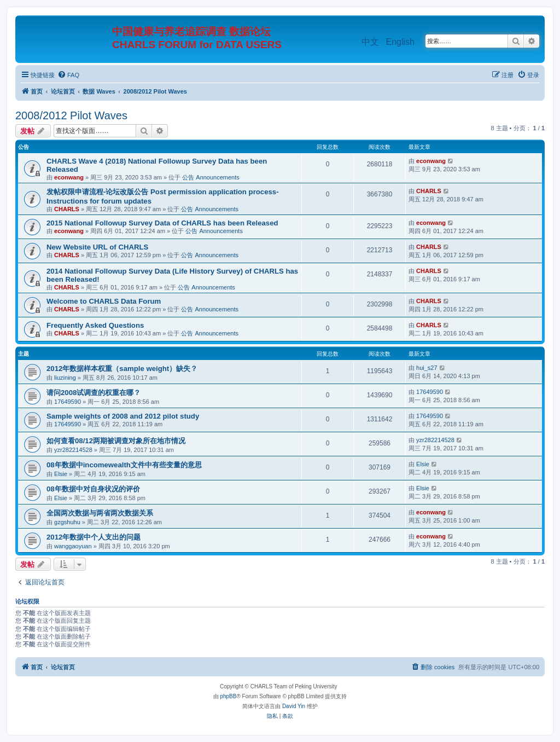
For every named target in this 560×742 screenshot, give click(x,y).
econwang (69, 177)
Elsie (61, 474)
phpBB (228, 696)
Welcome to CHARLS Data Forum (104, 301)
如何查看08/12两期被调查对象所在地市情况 (116, 441)
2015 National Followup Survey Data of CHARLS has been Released (162, 223)
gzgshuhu (67, 522)
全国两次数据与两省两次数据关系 (100, 513)
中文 (370, 42)
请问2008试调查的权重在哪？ (94, 393)
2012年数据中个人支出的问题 (94, 537)
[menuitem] (68, 75)
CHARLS (67, 209)
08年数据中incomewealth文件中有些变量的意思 (124, 465)
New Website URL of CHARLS (97, 247)
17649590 (68, 402)
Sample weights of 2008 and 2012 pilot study (123, 416)
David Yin (294, 706)
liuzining (65, 378)
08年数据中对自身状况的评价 (93, 489)
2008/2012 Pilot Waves (71, 115)
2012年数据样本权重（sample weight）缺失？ (122, 369)
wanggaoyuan (73, 546)
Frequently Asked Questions (95, 325)
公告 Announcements (211, 177)
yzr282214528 (73, 450)
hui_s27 (427, 368)
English (400, 42)
